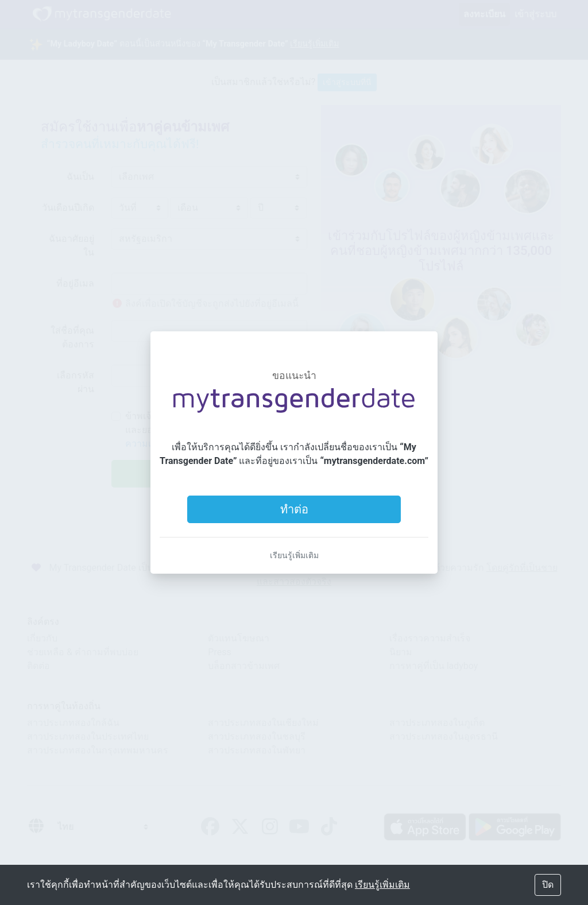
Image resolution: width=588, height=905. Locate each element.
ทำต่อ (294, 509)
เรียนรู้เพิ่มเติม (294, 555)
